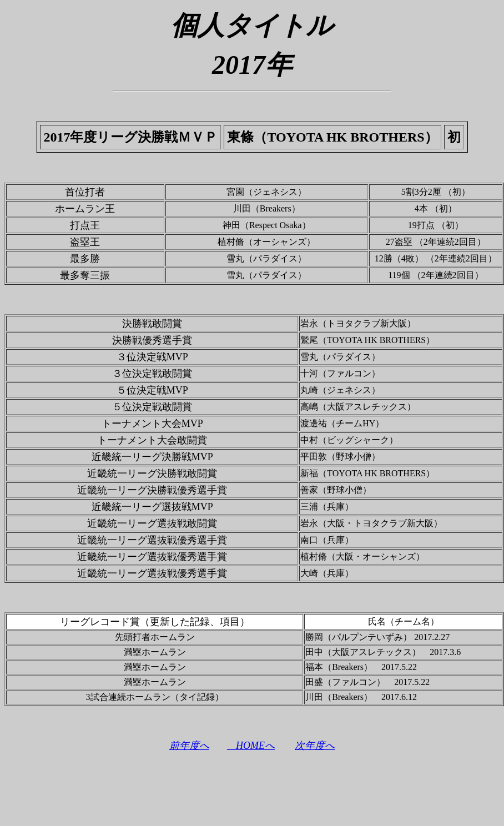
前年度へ (189, 746)
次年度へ (315, 746)
